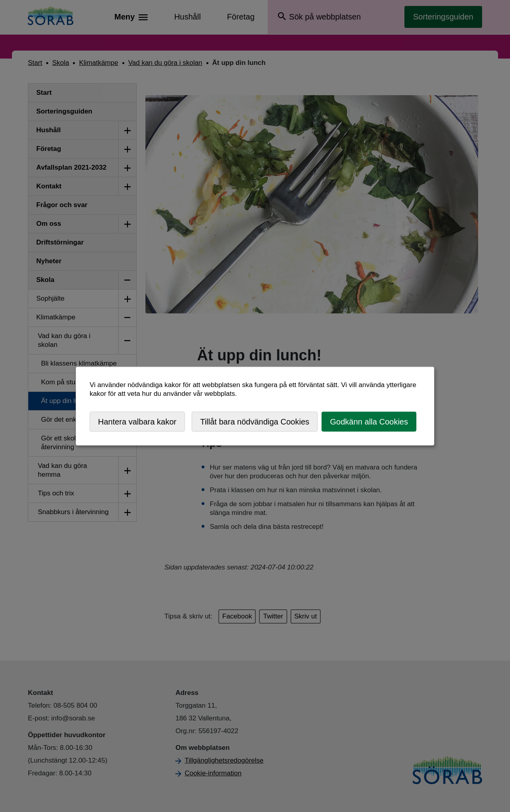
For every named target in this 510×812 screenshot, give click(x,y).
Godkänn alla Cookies (369, 421)
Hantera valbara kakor (137, 421)
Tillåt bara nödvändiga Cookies (255, 421)
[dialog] (255, 406)
